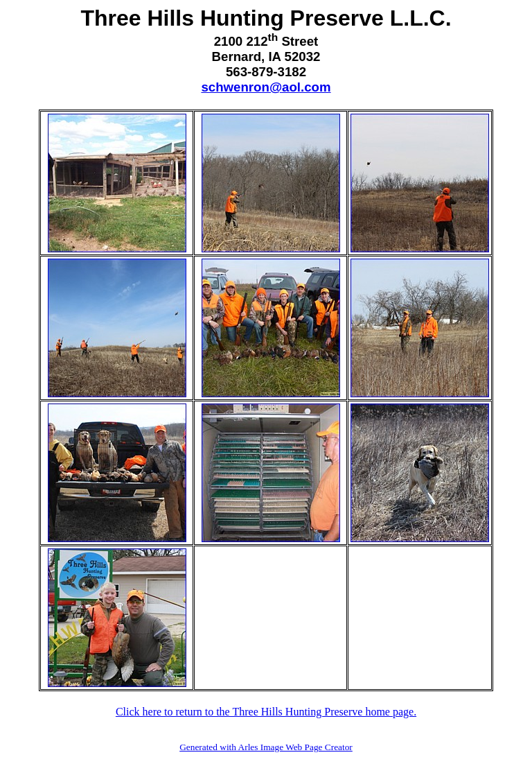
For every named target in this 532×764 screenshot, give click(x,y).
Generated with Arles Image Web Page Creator (266, 747)
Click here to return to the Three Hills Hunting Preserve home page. (266, 712)
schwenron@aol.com (266, 87)
